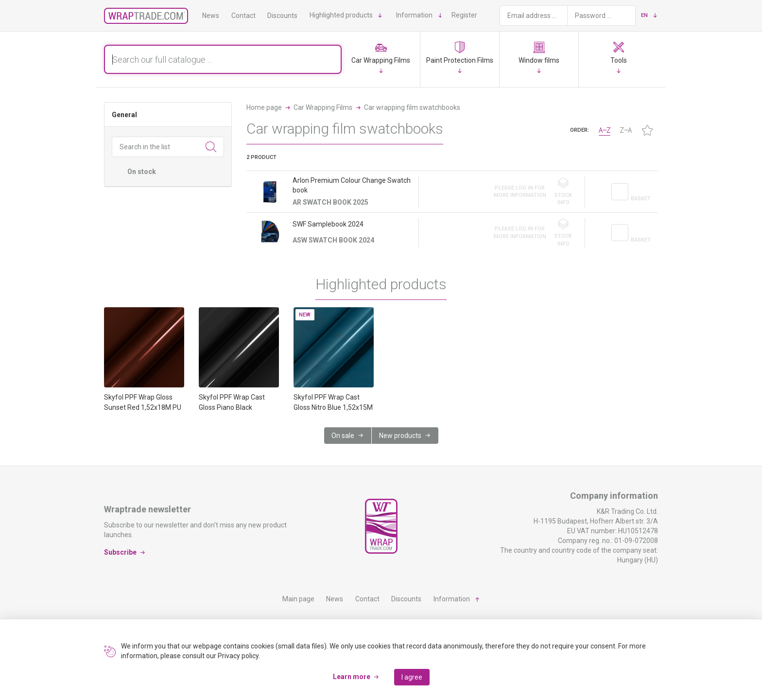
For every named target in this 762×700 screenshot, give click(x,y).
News (211, 16)
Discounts (282, 16)
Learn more (352, 677)
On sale (343, 436)
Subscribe (120, 552)
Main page (298, 599)
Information (414, 15)
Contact (243, 16)
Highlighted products (341, 15)
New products (400, 436)
